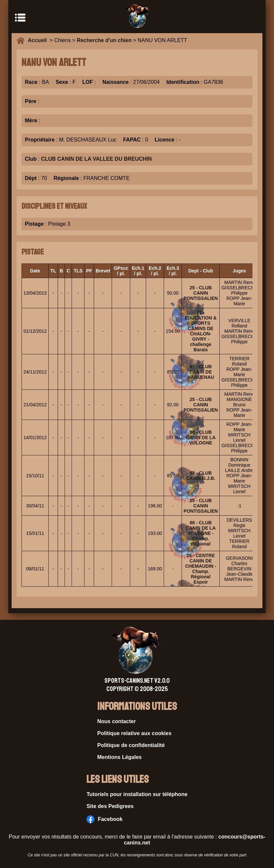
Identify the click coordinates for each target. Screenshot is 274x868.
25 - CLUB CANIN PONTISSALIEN (201, 293)
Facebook (105, 819)
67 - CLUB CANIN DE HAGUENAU (201, 372)
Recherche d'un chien (104, 40)
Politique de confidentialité (131, 745)
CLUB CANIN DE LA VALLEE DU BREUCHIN (96, 159)
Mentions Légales (120, 757)
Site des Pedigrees (110, 806)
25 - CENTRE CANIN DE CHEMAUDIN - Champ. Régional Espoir (201, 569)
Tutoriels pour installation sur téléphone (137, 794)
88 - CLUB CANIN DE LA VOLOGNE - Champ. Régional (201, 533)
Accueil (39, 40)
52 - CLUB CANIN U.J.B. (201, 476)
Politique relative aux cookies (135, 733)
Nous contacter (117, 721)
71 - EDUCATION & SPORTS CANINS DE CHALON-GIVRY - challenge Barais (201, 331)
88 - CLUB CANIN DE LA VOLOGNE (201, 437)
